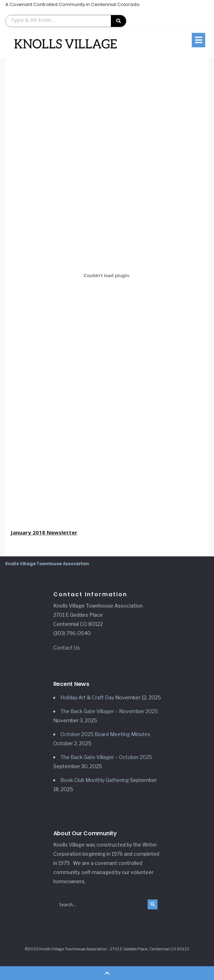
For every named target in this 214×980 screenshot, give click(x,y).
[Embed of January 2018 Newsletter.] (107, 275)
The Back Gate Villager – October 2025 (106, 757)
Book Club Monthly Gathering (95, 780)
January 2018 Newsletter (44, 532)
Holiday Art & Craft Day (87, 697)
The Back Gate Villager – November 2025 (109, 711)
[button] (66, 21)
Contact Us (67, 648)
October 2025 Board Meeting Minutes (105, 734)
